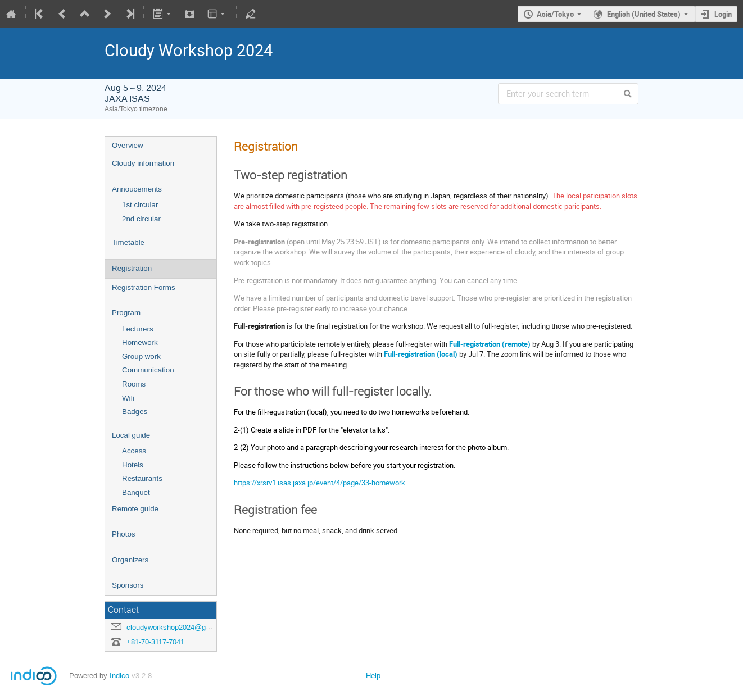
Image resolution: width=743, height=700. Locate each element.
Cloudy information (143, 163)
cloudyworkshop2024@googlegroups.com (194, 627)
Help (373, 676)
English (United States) (644, 14)
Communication (148, 370)
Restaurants (142, 478)
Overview (128, 145)
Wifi (128, 398)
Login (723, 14)
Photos (124, 534)
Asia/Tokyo (555, 14)
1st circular (140, 205)
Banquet (136, 492)
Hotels (133, 465)
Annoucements (137, 189)
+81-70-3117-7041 (155, 642)
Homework (140, 342)
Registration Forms (144, 287)
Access (134, 451)
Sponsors (128, 585)
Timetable (128, 242)
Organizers (130, 560)
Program (126, 313)
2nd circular (141, 219)
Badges (135, 412)
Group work (141, 356)
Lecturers (138, 329)
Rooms (134, 384)
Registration (132, 268)
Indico (119, 676)
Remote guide (135, 509)
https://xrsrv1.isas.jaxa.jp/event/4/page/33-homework (320, 483)
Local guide (131, 435)
